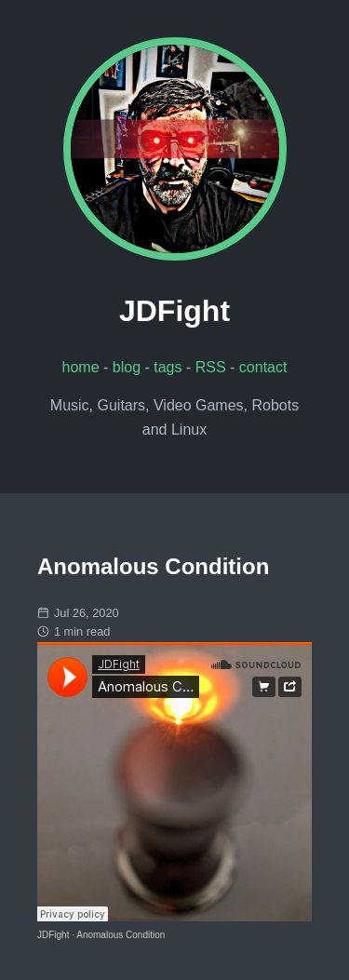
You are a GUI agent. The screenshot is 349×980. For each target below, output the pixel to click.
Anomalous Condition (121, 935)
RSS (211, 367)
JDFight (53, 935)
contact (263, 367)
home (81, 367)
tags (168, 367)
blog (127, 367)
